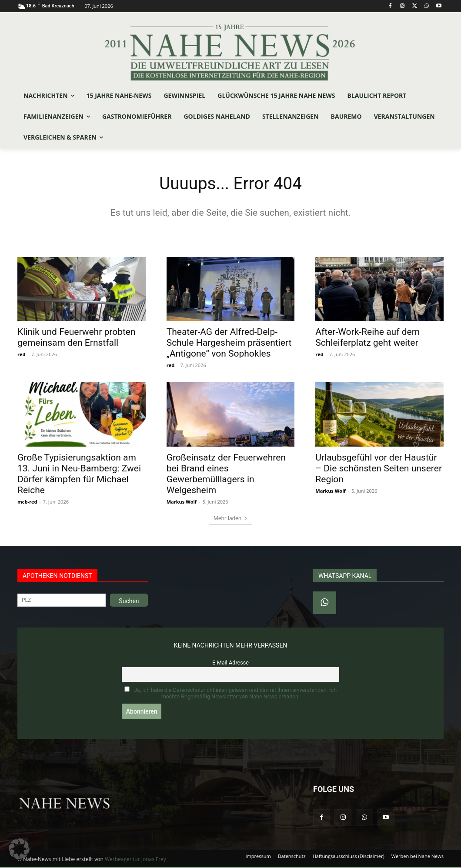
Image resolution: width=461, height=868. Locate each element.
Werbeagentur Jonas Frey (135, 860)
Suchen (129, 602)
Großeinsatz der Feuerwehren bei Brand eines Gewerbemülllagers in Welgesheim (226, 475)
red (21, 355)
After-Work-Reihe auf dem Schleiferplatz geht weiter (367, 338)
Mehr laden (230, 519)
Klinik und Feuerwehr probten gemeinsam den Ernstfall (77, 338)
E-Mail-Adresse (230, 663)
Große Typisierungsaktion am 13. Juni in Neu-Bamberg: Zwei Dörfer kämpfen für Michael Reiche (79, 475)
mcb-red (27, 502)
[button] (19, 849)
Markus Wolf (182, 502)
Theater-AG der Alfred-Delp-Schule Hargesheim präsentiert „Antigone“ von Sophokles (229, 344)
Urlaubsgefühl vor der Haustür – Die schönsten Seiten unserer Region (379, 469)
